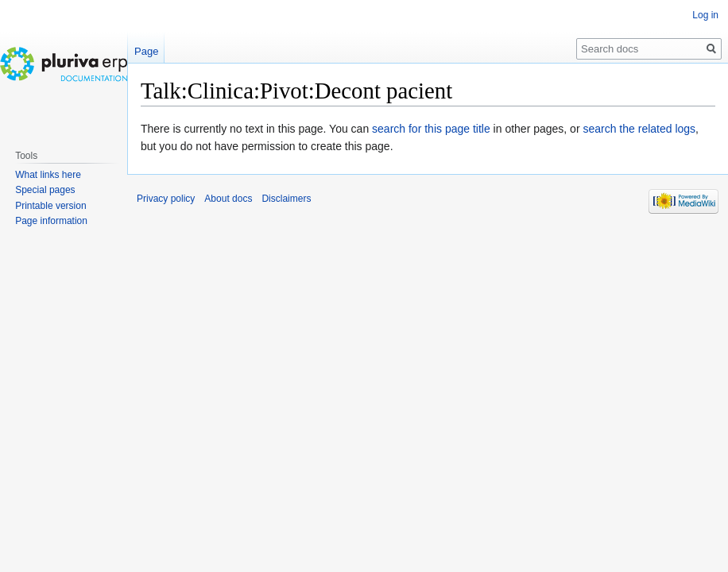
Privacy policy (166, 199)
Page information (51, 221)
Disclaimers (286, 199)
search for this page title (431, 129)
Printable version (50, 206)
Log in (705, 15)
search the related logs (639, 129)
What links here (48, 175)
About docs (228, 199)
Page (146, 51)
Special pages (45, 190)
